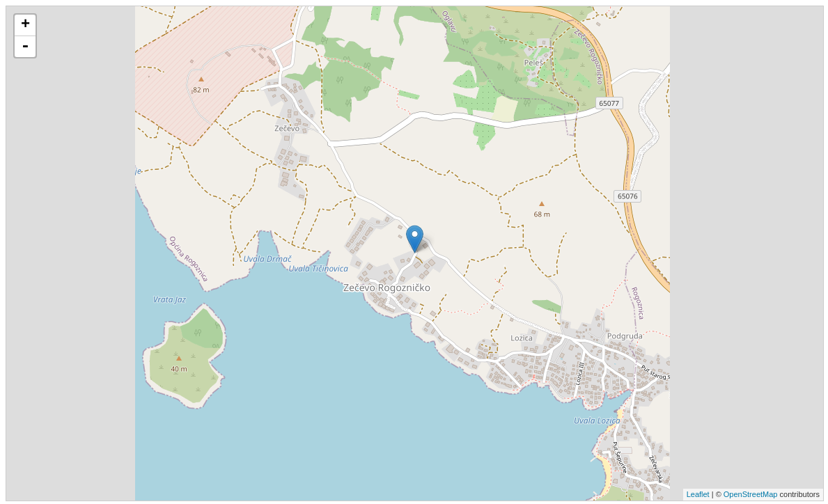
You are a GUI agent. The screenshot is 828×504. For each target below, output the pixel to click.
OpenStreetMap (751, 494)
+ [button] (25, 25)
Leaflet (698, 494)
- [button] (25, 47)
